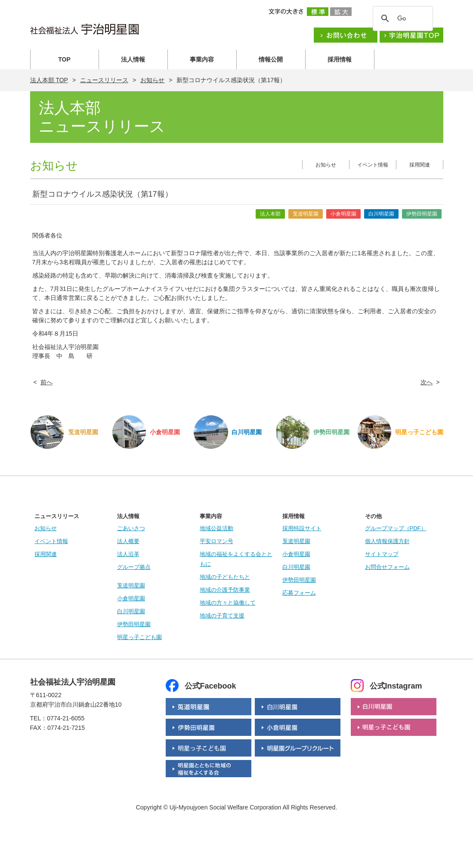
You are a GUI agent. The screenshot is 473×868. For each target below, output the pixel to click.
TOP (64, 59)
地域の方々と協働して (228, 603)
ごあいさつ (131, 528)
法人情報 (133, 59)
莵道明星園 (131, 585)
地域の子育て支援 (222, 616)
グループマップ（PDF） (396, 528)
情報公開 (271, 59)
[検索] (402, 19)
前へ (46, 382)
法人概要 (128, 541)
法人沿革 (128, 554)
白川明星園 (131, 611)
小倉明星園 (131, 598)
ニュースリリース (104, 80)
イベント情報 (373, 165)
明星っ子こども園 (139, 637)
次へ (427, 382)
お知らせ (152, 80)
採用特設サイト (302, 528)
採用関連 (420, 165)
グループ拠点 (134, 567)
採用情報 (340, 59)
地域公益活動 (216, 528)
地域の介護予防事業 (225, 590)
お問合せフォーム (387, 567)
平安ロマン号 (216, 541)
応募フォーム (299, 593)
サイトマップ (382, 554)
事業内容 (202, 59)
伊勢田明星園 (134, 624)
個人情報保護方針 (387, 541)
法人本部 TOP (49, 80)
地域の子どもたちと (225, 577)
